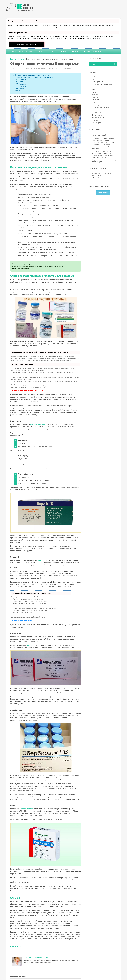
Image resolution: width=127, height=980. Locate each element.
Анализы (75, 51)
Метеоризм (96, 97)
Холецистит (96, 120)
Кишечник (41, 51)
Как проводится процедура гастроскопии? (102, 174)
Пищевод (95, 105)
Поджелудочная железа (100, 107)
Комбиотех (21, 84)
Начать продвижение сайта (27, 44)
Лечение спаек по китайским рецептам (102, 148)
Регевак (20, 89)
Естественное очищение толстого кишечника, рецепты (104, 135)
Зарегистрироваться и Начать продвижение (27, 390)
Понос (94, 110)
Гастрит (95, 79)
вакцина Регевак (26, 809)
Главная (13, 59)
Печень (53, 51)
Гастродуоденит (98, 82)
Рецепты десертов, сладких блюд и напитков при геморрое (104, 139)
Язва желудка (97, 123)
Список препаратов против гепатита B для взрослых (33, 77)
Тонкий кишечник (98, 118)
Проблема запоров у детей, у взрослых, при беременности (102, 152)
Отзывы (17, 91)
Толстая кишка (97, 115)
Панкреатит (96, 100)
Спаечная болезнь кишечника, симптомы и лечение (103, 156)
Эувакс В (20, 82)
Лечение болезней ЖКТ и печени (21, 51)
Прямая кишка (97, 112)
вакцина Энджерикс (38, 424)
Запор (94, 89)
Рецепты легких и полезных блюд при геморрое (104, 161)
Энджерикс (21, 79)
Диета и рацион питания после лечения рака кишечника (103, 143)
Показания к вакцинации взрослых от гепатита (31, 75)
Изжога (95, 92)
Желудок (64, 51)
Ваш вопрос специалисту (92, 51)
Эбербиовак (22, 86)
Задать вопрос (103, 193)
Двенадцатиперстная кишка (102, 84)
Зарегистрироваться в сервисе (22, 620)
